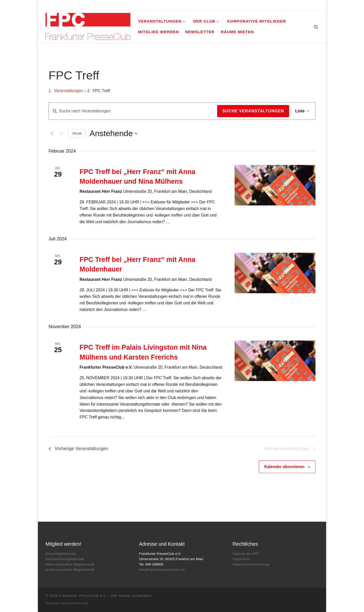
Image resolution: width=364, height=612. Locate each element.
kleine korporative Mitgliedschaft (70, 564)
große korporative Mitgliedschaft (70, 570)
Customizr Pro (78, 603)
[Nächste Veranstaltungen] (61, 134)
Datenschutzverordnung (251, 564)
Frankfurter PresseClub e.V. (83, 596)
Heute (77, 133)
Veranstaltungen (69, 91)
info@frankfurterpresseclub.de (162, 570)
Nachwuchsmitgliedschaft (65, 559)
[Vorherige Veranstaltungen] (52, 134)
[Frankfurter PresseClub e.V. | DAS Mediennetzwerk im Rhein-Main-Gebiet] (88, 26)
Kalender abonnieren (284, 467)
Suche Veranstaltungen (253, 111)
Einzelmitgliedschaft (61, 554)
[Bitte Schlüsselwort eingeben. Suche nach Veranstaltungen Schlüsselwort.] (133, 111)
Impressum (241, 559)
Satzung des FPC (246, 554)
